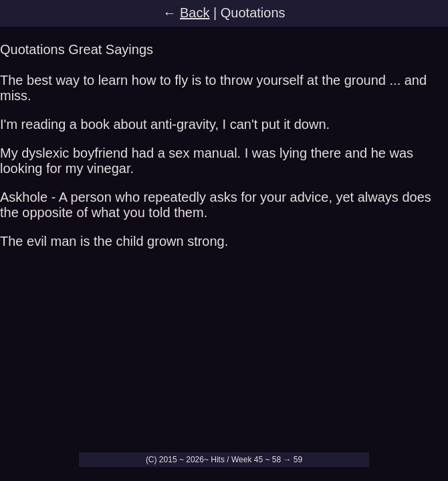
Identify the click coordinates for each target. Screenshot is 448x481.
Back (195, 13)
